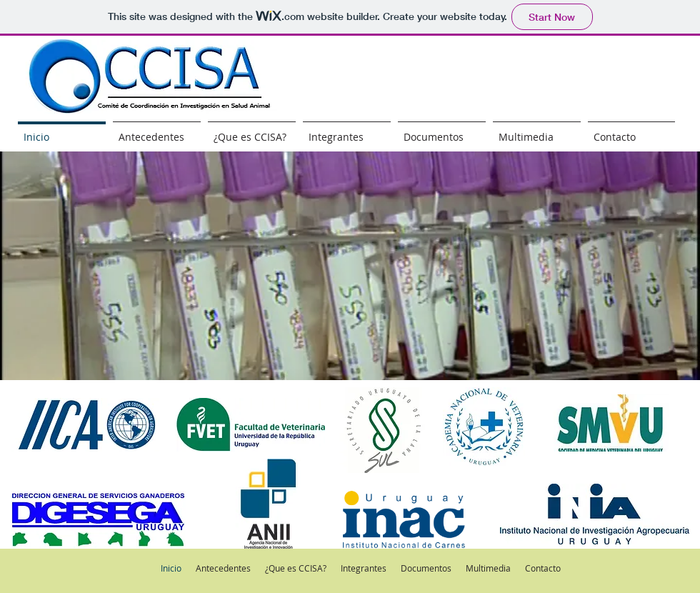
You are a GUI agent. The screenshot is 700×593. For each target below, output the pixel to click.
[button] (350, 266)
